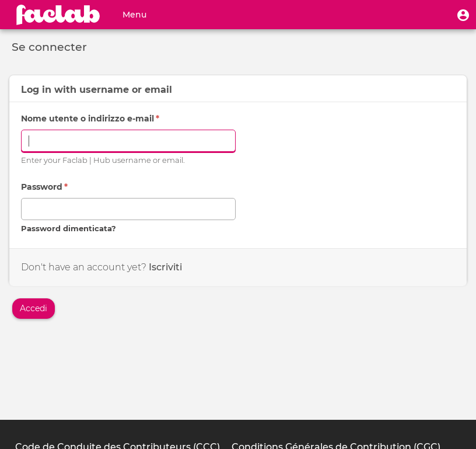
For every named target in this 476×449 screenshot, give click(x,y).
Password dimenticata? (69, 229)
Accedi (34, 308)
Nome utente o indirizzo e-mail (90, 119)
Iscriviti (165, 267)
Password (44, 187)
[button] (463, 15)
